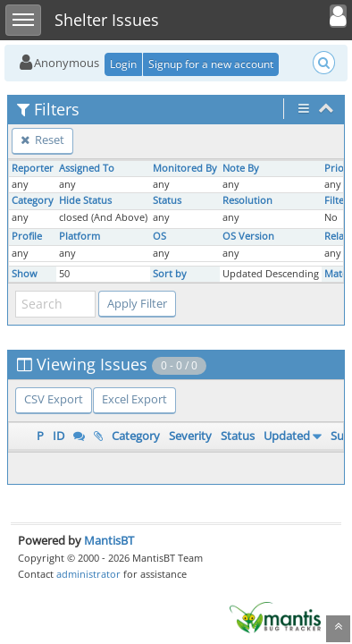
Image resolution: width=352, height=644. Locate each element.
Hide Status (85, 200)
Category (33, 200)
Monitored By (185, 168)
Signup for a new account (211, 64)
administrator (88, 574)
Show (25, 274)
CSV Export (54, 399)
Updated (287, 436)
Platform (80, 236)
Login (123, 64)
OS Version (248, 236)
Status (167, 200)
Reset (42, 140)
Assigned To (87, 168)
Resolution (247, 200)
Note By (241, 168)
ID (59, 436)
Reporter (33, 168)
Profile (27, 236)
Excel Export (134, 399)
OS (159, 236)
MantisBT (109, 540)
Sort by (170, 274)
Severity (190, 436)
